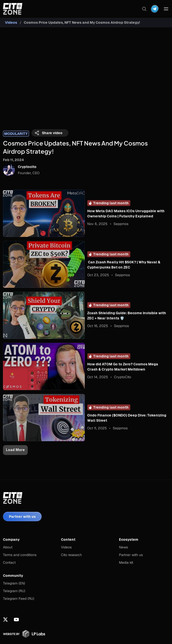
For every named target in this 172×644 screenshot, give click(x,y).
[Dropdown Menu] (155, 9)
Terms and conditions (20, 555)
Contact (9, 562)
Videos (11, 22)
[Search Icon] (144, 9)
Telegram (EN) (14, 583)
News (123, 547)
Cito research (71, 555)
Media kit (126, 562)
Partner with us (131, 555)
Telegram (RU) (14, 591)
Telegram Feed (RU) (19, 599)
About (8, 547)
